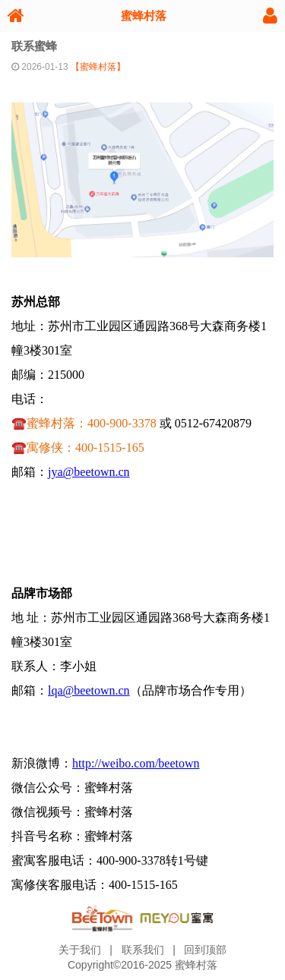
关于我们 (80, 950)
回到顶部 (205, 950)
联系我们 (143, 950)
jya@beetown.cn (89, 472)
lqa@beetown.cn (89, 690)
